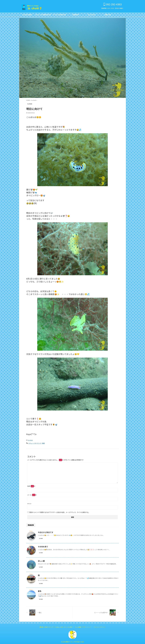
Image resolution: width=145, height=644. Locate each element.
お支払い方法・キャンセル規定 (64, 626)
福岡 (43, 443)
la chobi (30, 440)
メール (32, 494)
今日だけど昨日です (45, 532)
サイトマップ (87, 626)
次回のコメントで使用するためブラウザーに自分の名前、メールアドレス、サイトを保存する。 (59, 512)
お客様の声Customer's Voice (76, 15)
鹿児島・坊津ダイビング (46, 626)
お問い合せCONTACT (108, 15)
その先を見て (43, 546)
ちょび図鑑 (78, 626)
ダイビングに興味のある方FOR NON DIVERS (43, 15)
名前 (31, 485)
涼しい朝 (41, 560)
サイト (29, 503)
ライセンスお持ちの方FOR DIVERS (59, 15)
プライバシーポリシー (99, 626)
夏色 (39, 590)
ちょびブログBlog (92, 15)
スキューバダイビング (35, 443)
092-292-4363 (113, 4)
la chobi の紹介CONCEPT (27, 15)
